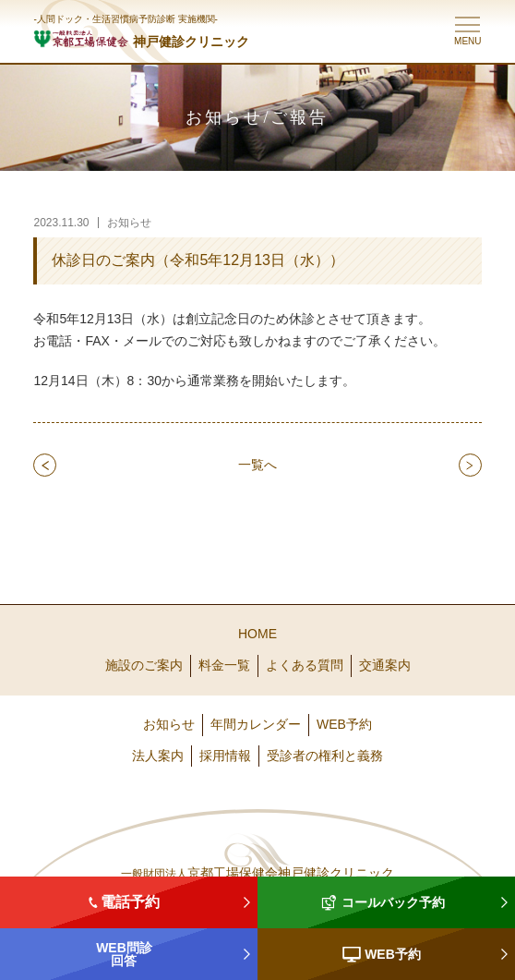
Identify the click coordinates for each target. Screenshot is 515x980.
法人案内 (158, 756)
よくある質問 (305, 665)
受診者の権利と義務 (325, 756)
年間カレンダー (256, 724)
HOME (257, 634)
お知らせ (169, 724)
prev (45, 465)
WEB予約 (344, 724)
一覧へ (257, 465)
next (470, 465)
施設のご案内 (144, 665)
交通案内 (385, 665)
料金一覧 (224, 665)
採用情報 (225, 756)
